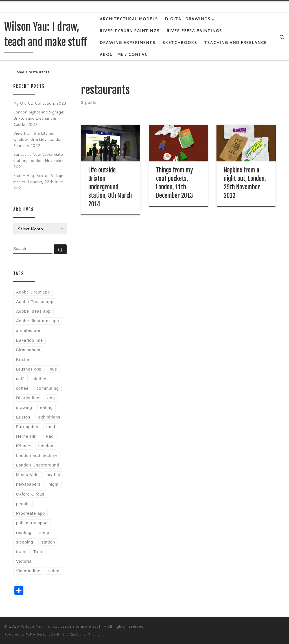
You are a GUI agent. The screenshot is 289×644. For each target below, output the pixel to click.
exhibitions (49, 417)
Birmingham (28, 350)
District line (28, 398)
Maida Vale (27, 475)
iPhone (23, 446)
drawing (24, 408)
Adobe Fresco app (35, 302)
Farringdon (27, 427)
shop (44, 533)
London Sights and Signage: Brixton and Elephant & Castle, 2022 (39, 118)
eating (46, 408)
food (51, 427)
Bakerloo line (29, 340)
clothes (40, 379)
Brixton (23, 360)
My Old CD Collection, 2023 (40, 103)
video (54, 571)
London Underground (38, 465)
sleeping (25, 542)
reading (24, 533)
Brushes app (29, 369)
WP (29, 634)
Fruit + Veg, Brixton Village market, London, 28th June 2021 (38, 182)
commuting (48, 388)
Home (19, 72)
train (21, 552)
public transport (32, 523)
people (23, 504)
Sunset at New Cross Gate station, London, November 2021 (39, 160)
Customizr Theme (85, 634)
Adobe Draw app (33, 292)
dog (51, 398)
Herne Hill (26, 436)
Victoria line (28, 571)
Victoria (24, 561)
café (20, 379)
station (48, 542)
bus (53, 369)
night (54, 484)
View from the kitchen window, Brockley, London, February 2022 (39, 139)
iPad (49, 436)
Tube (38, 552)
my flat (53, 475)
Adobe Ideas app (33, 311)
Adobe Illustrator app (38, 321)
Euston (23, 417)
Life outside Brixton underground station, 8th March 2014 (110, 187)
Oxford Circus (30, 494)
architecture (28, 330)
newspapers (28, 484)
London (46, 446)
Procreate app (31, 513)
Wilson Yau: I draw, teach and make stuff (61, 626)
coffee (22, 388)
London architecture (37, 455)
